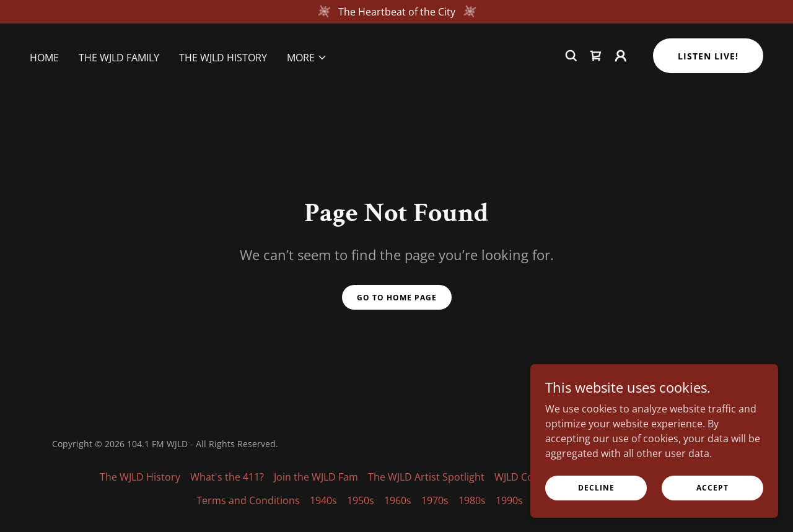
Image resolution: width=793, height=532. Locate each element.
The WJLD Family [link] (119, 58)
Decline (596, 488)
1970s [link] (435, 500)
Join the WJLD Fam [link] (316, 477)
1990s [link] (509, 500)
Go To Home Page (397, 298)
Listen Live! (708, 56)
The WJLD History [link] (223, 58)
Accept (712, 488)
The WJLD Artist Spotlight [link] (426, 477)
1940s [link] (323, 500)
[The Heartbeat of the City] (396, 12)
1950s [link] (361, 500)
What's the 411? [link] (227, 477)
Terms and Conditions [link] (248, 500)
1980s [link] (472, 500)
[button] (307, 58)
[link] (596, 56)
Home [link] (44, 58)
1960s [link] (398, 500)
